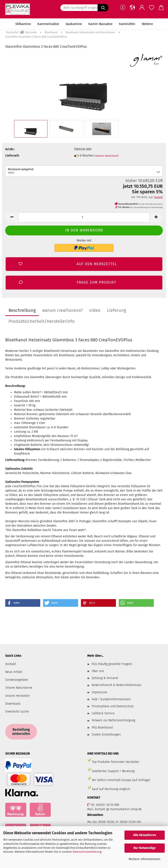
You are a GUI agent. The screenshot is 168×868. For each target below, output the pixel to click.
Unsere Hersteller (17, 696)
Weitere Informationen (144, 859)
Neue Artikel (14, 672)
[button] (132, 8)
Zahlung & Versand (105, 678)
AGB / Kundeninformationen (111, 699)
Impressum (99, 692)
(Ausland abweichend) (107, 156)
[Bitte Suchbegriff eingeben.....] (103, 8)
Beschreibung (22, 310)
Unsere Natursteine (19, 688)
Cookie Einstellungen (106, 735)
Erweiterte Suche (17, 712)
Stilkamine (23, 24)
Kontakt (11, 664)
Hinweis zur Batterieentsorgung (113, 720)
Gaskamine (74, 24)
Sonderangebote (17, 680)
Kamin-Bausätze (100, 24)
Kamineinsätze (48, 24)
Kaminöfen (127, 24)
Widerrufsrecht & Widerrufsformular (117, 685)
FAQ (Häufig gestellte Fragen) (112, 664)
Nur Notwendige (145, 848)
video (95, 310)
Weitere (147, 24)
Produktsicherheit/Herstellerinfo (42, 321)
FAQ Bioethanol (102, 728)
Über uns (98, 671)
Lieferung (116, 310)
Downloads (13, 704)
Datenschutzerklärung (87, 852)
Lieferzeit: (12, 156)
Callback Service (103, 713)
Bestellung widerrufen (21, 732)
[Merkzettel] (152, 8)
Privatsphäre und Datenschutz (113, 706)
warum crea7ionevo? (62, 310)
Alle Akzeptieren (145, 835)
